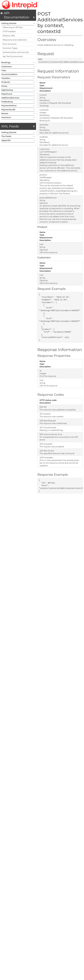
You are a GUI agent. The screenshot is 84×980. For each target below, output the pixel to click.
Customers (18, 67)
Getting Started (18, 23)
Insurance (18, 117)
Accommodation (18, 74)
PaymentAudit (18, 110)
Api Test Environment (13, 56)
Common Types (10, 48)
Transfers (18, 78)
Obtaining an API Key (13, 27)
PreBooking (18, 102)
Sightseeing (18, 90)
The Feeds (18, 136)
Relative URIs (9, 36)
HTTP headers (9, 32)
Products (18, 82)
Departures (18, 94)
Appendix (18, 140)
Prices (18, 86)
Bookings (18, 63)
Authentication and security (16, 52)
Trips (18, 70)
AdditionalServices (18, 98)
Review (18, 113)
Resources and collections (15, 40)
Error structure (10, 44)
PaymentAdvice (18, 106)
